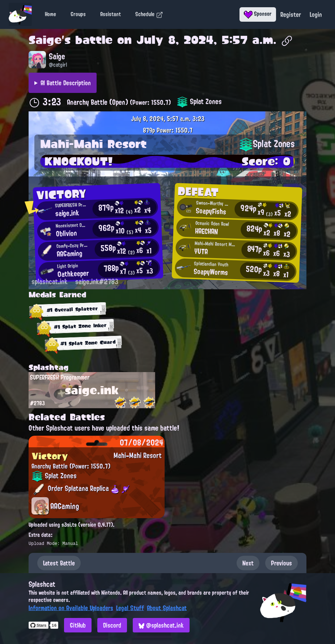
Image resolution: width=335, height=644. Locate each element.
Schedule (149, 14)
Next (248, 563)
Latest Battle (59, 563)
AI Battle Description (66, 83)
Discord (112, 625)
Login (316, 14)
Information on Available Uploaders (71, 608)
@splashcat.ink (161, 625)
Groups (78, 14)
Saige (45, 40)
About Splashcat (167, 608)
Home (50, 14)
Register (291, 14)
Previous (281, 563)
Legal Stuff (130, 608)
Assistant (111, 14)
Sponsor (258, 14)
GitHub (78, 625)
